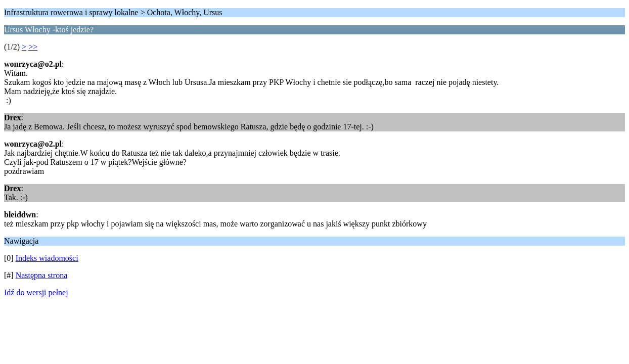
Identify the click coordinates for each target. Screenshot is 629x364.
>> (33, 47)
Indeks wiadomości (47, 258)
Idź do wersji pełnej (36, 292)
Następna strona (42, 275)
